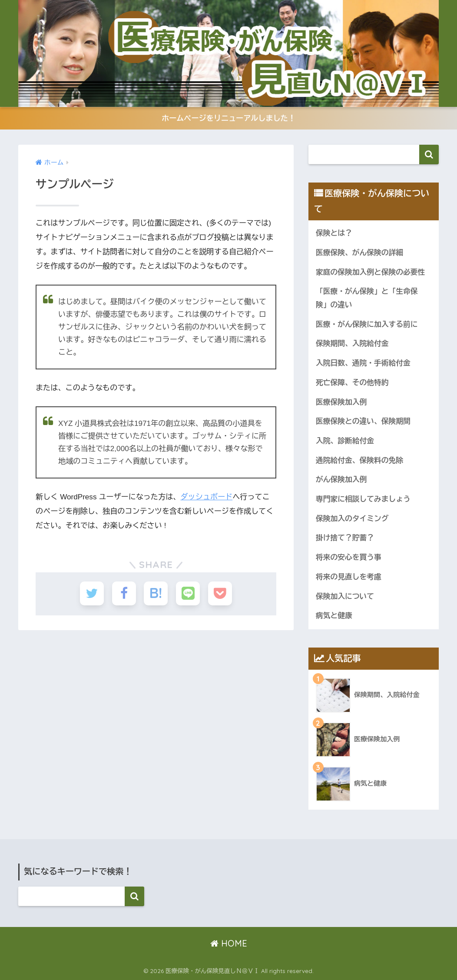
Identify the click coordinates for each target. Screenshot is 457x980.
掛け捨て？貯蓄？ (345, 538)
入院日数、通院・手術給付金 (363, 363)
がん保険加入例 (341, 480)
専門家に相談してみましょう (363, 499)
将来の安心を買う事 (349, 557)
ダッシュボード (206, 497)
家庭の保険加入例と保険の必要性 (370, 272)
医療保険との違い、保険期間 (363, 421)
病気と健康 (334, 616)
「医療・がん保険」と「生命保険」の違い (367, 298)
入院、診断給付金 (345, 441)
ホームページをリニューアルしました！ (228, 118)
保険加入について (345, 596)
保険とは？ (334, 233)
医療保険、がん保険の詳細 (359, 253)
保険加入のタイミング (352, 519)
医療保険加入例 (341, 402)
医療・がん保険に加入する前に (367, 324)
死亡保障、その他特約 (352, 383)
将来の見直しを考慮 (349, 577)
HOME (229, 943)
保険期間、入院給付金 (352, 344)
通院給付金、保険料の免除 (359, 460)
